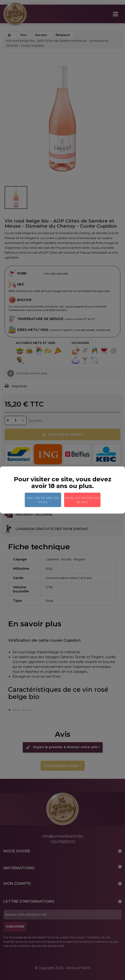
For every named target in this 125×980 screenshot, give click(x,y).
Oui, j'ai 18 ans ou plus (43, 500)
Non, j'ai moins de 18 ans (82, 500)
